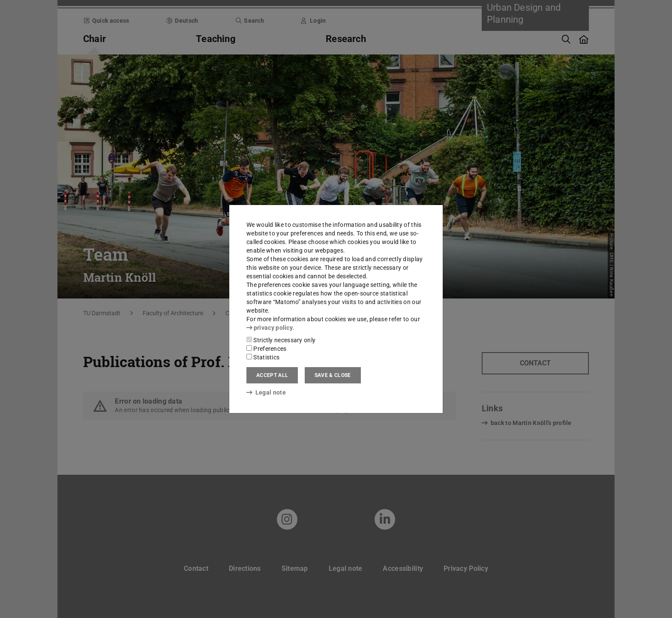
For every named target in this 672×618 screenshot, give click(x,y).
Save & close (333, 375)
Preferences (267, 349)
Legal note (266, 392)
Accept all (272, 375)
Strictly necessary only (281, 340)
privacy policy (270, 328)
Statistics (263, 357)
